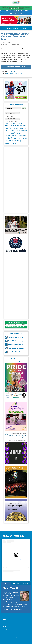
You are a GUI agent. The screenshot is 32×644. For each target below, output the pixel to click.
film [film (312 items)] (26, 130)
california (9, 74)
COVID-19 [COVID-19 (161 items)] (7, 129)
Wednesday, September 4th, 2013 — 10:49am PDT (14, 44)
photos (10, 71)
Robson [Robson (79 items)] (22, 137)
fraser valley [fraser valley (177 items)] (12, 132)
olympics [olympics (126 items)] (21, 135)
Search (24, 108)
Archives (26, 584)
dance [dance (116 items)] (11, 129)
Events (11, 10)
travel (14, 71)
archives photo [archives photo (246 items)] (9, 125)
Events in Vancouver (8, 630)
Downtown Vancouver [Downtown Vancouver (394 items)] (19, 129)
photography (17, 74)
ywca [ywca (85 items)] (15, 144)
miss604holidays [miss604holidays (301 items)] (17, 134)
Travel (2, 12)
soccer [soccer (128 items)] (26, 137)
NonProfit (16, 10)
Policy (4, 626)
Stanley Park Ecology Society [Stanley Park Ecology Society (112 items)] (16, 139)
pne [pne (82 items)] (13, 137)
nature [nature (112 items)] (6, 135)
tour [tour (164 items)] (11, 142)
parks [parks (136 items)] (25, 135)
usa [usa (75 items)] (13, 142)
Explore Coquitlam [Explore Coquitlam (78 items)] (15, 131)
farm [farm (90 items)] (20, 131)
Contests (16, 584)
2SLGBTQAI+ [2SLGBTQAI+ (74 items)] (7, 124)
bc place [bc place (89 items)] (23, 125)
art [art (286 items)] (13, 125)
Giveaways (26, 10)
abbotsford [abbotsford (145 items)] (16, 124)
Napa (12, 74)
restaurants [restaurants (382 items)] (17, 137)
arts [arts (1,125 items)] (16, 125)
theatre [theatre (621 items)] (25, 139)
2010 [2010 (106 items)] (12, 124)
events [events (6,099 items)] (8, 130)
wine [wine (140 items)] (13, 143)
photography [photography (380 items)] (8, 137)
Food (21, 10)
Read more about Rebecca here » (12, 609)
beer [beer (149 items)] (26, 125)
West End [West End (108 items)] (9, 144)
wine (21, 74)
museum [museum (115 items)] (23, 134)
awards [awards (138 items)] (19, 125)
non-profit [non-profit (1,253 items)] (11, 135)
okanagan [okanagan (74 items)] (17, 136)
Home (4, 616)
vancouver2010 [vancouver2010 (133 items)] (18, 142)
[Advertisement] (16, 164)
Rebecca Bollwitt (7, 42)
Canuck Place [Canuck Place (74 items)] (13, 127)
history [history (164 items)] (17, 132)
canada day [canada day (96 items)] (7, 127)
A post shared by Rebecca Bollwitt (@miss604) (16, 575)
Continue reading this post (15, 67)
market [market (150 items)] (10, 134)
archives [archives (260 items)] (21, 124)
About (2, 10)
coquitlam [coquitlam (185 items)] (22, 127)
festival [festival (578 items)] (23, 130)
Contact (7, 10)
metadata (16, 70)
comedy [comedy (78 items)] (17, 127)
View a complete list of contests (15, 327)
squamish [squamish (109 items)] (7, 139)
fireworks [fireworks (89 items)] (7, 132)
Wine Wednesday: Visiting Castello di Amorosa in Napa (15, 36)
